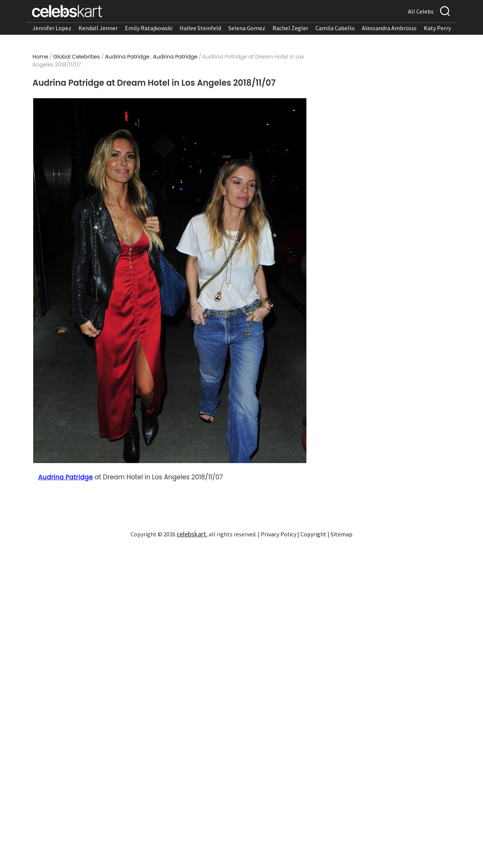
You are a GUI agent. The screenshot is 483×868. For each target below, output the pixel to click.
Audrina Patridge (127, 57)
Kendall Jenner (98, 28)
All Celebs (421, 11)
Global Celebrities (77, 57)
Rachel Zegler (290, 28)
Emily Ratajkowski (149, 28)
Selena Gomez (247, 28)
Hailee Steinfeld (200, 28)
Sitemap (341, 534)
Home (40, 57)
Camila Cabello (335, 28)
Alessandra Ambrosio (389, 28)
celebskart (191, 534)
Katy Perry (437, 28)
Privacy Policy (278, 534)
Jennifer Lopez (52, 28)
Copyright (313, 534)
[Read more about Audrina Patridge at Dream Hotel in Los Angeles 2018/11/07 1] (170, 281)
